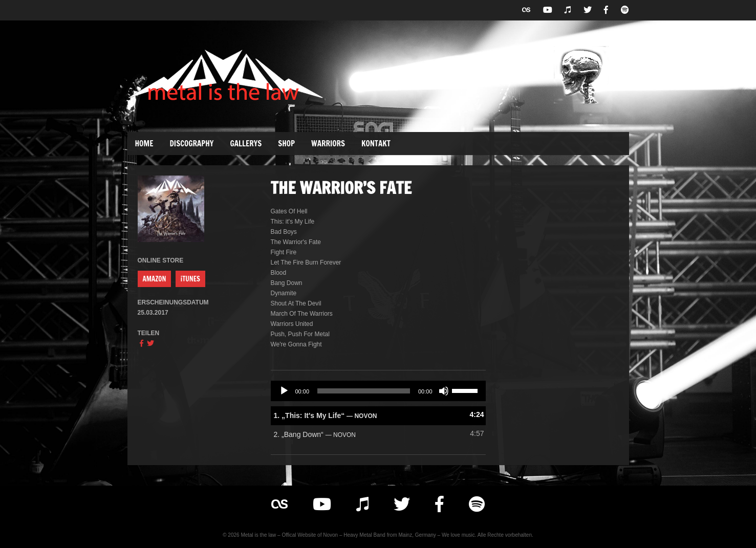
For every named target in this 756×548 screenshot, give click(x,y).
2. (315, 434)
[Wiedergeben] (284, 391)
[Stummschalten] (444, 391)
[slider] (364, 391)
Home (144, 144)
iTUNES (190, 279)
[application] (378, 391)
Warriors (328, 144)
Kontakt (376, 144)
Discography (192, 144)
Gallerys (246, 144)
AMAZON (155, 279)
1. (326, 415)
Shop (286, 144)
